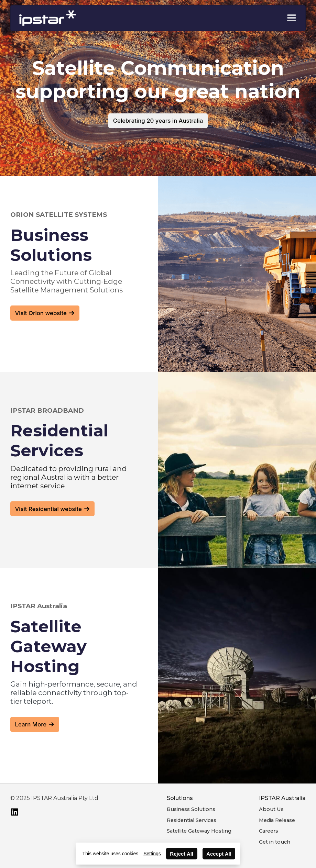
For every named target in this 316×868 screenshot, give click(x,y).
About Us (271, 809)
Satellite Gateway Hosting (199, 831)
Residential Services (192, 820)
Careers (269, 831)
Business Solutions (191, 809)
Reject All (182, 854)
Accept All (219, 854)
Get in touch (275, 842)
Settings (152, 854)
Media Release (277, 820)
